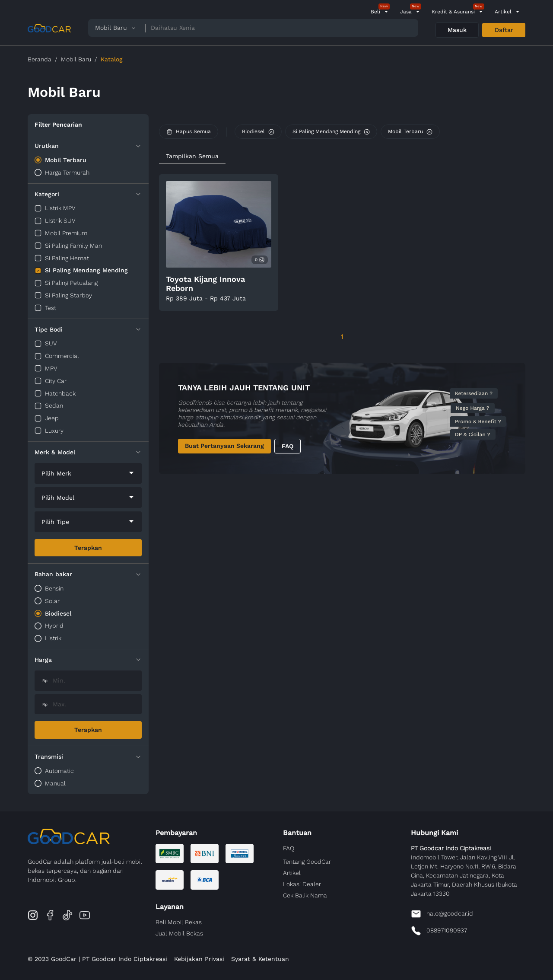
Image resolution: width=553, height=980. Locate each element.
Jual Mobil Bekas (179, 933)
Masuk (457, 30)
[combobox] (88, 473)
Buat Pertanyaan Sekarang (224, 446)
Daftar (504, 30)
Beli (375, 12)
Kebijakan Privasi (199, 959)
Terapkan (88, 548)
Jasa (406, 12)
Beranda (40, 59)
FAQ (288, 446)
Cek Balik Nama (305, 895)
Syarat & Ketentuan (260, 959)
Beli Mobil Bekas (179, 922)
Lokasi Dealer (302, 884)
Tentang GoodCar (307, 862)
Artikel (503, 12)
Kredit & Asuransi (453, 12)
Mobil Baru (76, 59)
